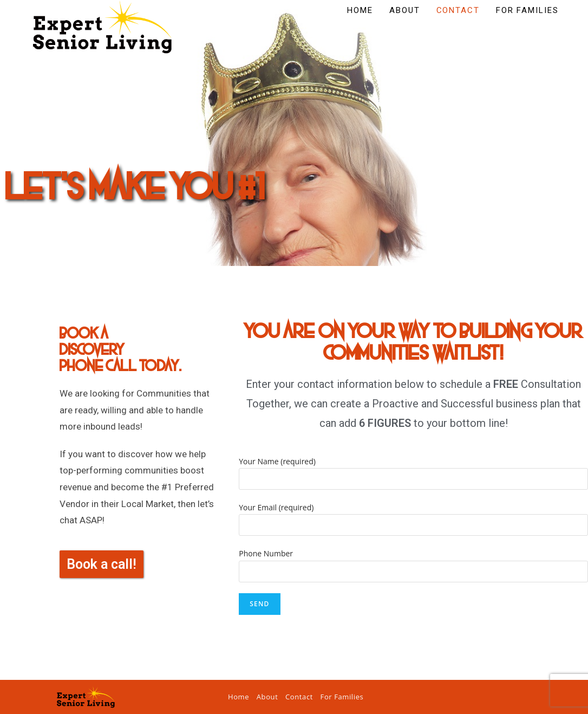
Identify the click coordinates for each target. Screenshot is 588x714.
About (267, 697)
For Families (342, 697)
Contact (299, 697)
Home (239, 697)
